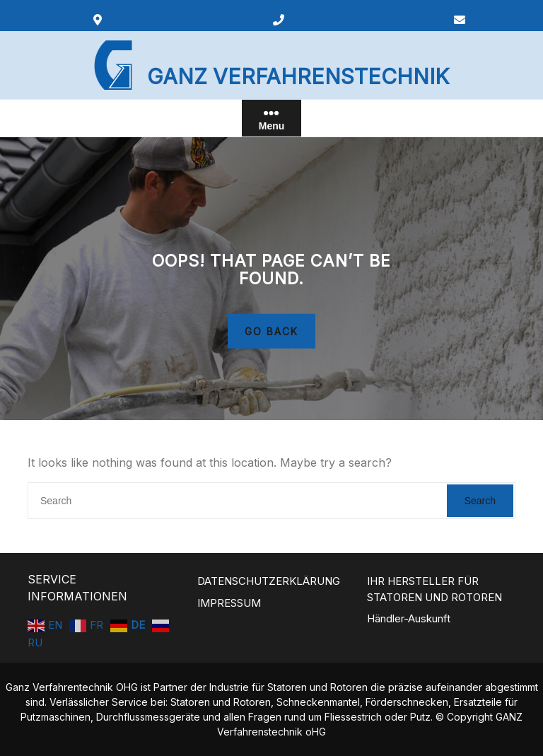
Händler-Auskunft (409, 618)
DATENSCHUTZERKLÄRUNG (269, 581)
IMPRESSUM (229, 603)
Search (480, 501)
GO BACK (271, 331)
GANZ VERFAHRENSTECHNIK (298, 76)
